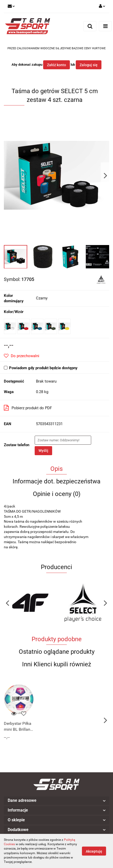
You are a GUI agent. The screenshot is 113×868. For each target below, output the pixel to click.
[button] (56, 801)
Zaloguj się (89, 65)
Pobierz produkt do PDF (28, 408)
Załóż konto (56, 65)
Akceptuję (94, 851)
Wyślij (43, 451)
